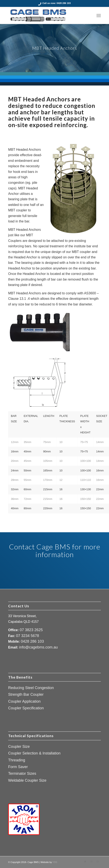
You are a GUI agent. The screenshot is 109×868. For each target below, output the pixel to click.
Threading (17, 760)
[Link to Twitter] (85, 862)
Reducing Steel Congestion (31, 688)
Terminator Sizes (22, 774)
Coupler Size (19, 747)
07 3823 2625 (31, 630)
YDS (55, 862)
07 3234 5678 (27, 636)
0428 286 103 (64, 3)
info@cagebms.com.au (38, 647)
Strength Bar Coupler (26, 694)
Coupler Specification (26, 708)
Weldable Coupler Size (27, 780)
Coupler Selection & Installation (34, 753)
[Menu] (99, 15)
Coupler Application (24, 701)
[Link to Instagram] (98, 862)
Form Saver (18, 767)
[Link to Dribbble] (91, 862)
